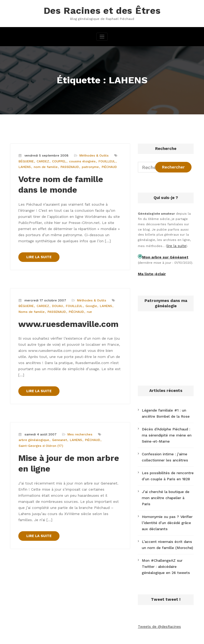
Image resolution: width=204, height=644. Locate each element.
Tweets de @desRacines (158, 600)
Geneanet (58, 412)
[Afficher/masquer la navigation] (102, 35)
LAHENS (24, 165)
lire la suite (176, 244)
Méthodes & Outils (92, 154)
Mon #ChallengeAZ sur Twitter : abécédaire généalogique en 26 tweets (167, 542)
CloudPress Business (125, 637)
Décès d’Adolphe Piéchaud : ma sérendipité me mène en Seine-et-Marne (167, 428)
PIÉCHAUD (107, 165)
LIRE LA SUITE (38, 245)
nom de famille (45, 165)
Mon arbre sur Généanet (162, 254)
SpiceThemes (164, 637)
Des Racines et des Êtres (102, 10)
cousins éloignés (80, 159)
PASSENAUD (68, 165)
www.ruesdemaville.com (62, 310)
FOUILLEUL (104, 159)
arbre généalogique (33, 412)
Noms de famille (31, 299)
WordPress (76, 637)
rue (87, 299)
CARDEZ (42, 159)
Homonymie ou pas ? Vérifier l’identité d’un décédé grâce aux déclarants (167, 502)
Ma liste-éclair (150, 270)
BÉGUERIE (26, 159)
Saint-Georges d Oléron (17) (40, 418)
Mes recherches (78, 407)
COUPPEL (58, 159)
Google (89, 293)
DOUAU (56, 293)
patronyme (88, 165)
